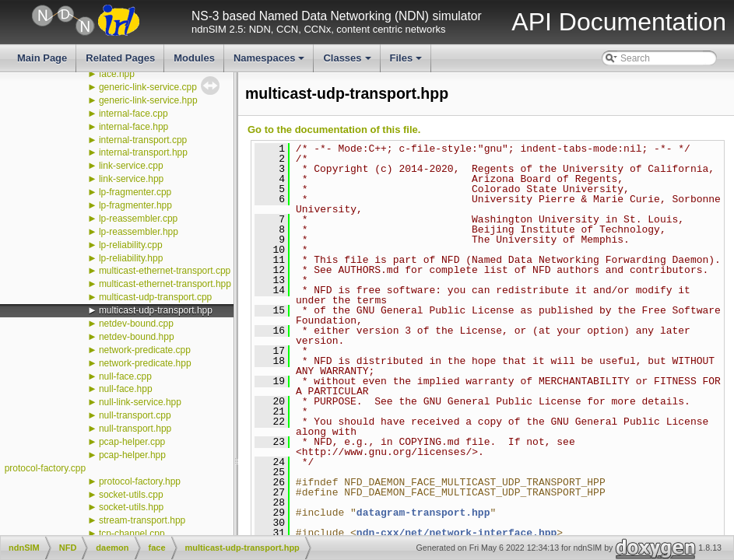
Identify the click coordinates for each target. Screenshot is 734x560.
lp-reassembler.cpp (138, 219)
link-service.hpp (131, 179)
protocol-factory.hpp (140, 481)
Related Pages (120, 58)
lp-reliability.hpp (131, 258)
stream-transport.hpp (142, 520)
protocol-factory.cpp (46, 468)
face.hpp (117, 74)
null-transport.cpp (135, 415)
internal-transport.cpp (143, 140)
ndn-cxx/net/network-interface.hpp (457, 533)
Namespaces (270, 62)
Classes (348, 62)
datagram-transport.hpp (423, 513)
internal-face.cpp (133, 114)
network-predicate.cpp (145, 350)
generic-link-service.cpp (148, 87)
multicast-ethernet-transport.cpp (165, 271)
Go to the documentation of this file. (334, 129)
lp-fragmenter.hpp (135, 205)
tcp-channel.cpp (132, 534)
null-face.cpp (125, 376)
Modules (194, 58)
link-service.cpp (131, 166)
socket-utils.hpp (131, 507)
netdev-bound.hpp (137, 337)
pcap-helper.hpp (132, 455)
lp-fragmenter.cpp (135, 192)
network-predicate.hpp (145, 363)
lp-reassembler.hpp (139, 232)
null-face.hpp (126, 389)
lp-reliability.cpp (131, 245)
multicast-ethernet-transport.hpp (165, 284)
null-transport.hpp (135, 429)
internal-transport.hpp (143, 152)
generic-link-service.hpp (148, 100)
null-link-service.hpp (140, 402)
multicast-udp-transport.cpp (155, 297)
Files (407, 62)
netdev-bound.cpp (136, 324)
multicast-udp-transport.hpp (156, 310)
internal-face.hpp (133, 127)
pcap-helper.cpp (132, 442)
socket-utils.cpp (131, 495)
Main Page (42, 58)
